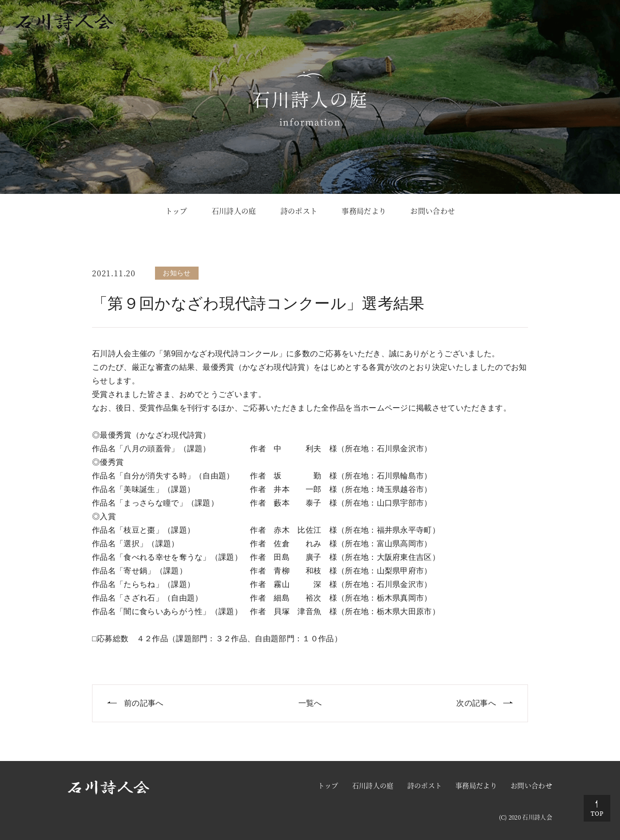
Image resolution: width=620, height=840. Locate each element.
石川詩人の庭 (234, 211)
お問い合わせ (433, 211)
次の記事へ (476, 703)
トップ (176, 211)
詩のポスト (299, 211)
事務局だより (364, 211)
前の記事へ (144, 703)
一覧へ (310, 703)
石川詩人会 (537, 817)
